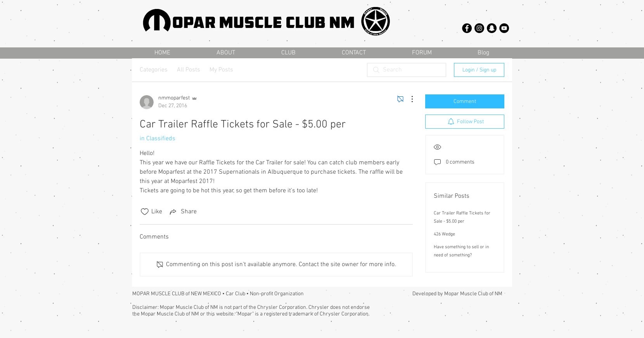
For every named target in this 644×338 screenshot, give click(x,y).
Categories (154, 70)
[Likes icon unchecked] (145, 212)
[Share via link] (183, 212)
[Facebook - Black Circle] (467, 28)
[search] (407, 70)
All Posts (189, 70)
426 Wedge (444, 234)
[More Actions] (408, 99)
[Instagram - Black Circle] (479, 28)
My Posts (221, 70)
